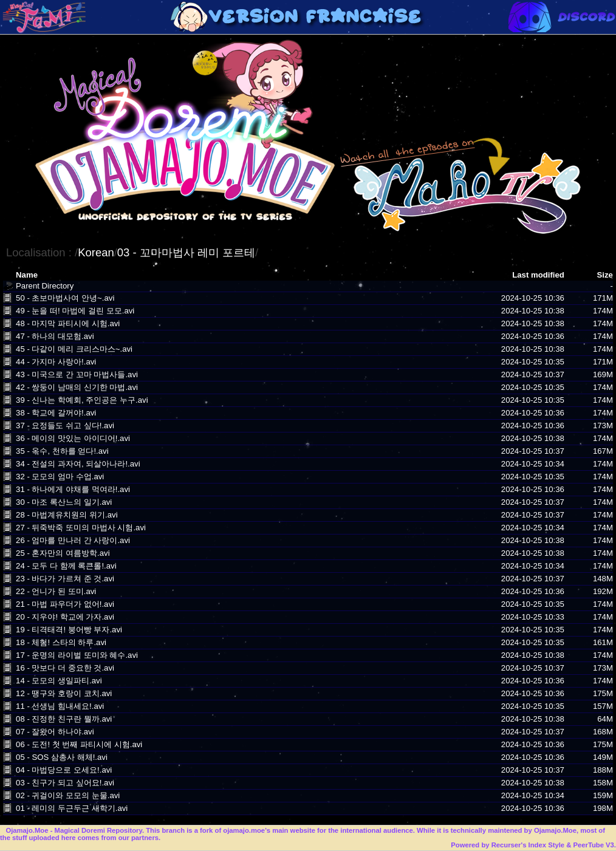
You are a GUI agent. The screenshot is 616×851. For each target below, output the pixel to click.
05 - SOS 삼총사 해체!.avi (62, 757)
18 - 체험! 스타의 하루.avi (61, 642)
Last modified (538, 275)
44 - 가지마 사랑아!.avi (56, 362)
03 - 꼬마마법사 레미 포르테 (186, 252)
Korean (96, 252)
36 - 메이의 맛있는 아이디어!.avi (73, 438)
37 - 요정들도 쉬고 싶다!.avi (65, 425)
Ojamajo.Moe (27, 830)
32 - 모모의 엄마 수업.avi (60, 477)
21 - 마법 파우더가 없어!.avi (65, 604)
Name (27, 275)
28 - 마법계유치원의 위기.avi (67, 515)
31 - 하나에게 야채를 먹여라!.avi (73, 489)
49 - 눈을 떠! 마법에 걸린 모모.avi (75, 311)
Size (605, 275)
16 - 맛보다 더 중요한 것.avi (65, 668)
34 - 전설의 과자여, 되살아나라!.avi (78, 464)
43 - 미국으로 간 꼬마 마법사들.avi (77, 374)
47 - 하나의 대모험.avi (55, 336)
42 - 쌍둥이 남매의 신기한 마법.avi (77, 387)
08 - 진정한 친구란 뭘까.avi (64, 719)
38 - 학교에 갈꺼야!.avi (56, 413)
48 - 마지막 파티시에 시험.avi (68, 323)
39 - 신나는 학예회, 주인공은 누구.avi (82, 400)
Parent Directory (45, 286)
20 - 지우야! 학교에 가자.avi (65, 617)
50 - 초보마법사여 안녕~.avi (65, 298)
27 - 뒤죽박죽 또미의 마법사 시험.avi (81, 528)
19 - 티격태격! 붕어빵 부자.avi (69, 630)
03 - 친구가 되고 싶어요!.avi (65, 783)
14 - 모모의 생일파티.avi (59, 681)
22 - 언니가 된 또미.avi (56, 591)
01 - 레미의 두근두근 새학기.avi (72, 808)
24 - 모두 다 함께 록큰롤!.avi (66, 566)
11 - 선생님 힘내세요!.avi (60, 706)
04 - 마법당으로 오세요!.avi (64, 770)
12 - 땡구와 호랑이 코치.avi (64, 693)
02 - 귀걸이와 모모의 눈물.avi (68, 795)
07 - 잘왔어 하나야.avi (55, 732)
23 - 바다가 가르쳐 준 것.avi (65, 579)
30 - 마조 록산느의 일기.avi (64, 502)
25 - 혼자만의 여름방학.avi (63, 553)
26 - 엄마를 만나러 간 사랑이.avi (73, 540)
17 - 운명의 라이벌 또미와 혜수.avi (77, 655)
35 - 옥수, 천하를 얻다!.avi (62, 451)
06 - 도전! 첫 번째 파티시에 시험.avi (79, 744)
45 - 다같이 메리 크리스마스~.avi (74, 349)
